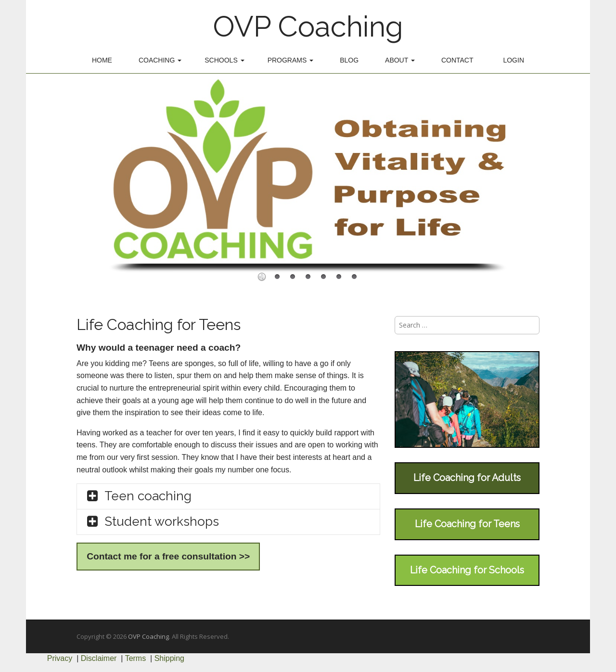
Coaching (160, 60)
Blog (349, 60)
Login (513, 60)
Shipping (169, 658)
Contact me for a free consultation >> (168, 556)
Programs (291, 60)
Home (102, 60)
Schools (224, 60)
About (400, 60)
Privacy (60, 658)
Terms (136, 658)
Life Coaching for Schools (467, 570)
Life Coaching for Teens (467, 524)
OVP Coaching (308, 26)
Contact (457, 60)
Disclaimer (99, 658)
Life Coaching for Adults (467, 478)
